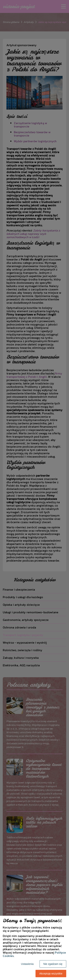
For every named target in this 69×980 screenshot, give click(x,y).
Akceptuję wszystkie (51, 974)
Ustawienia (27, 964)
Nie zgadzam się (53, 964)
